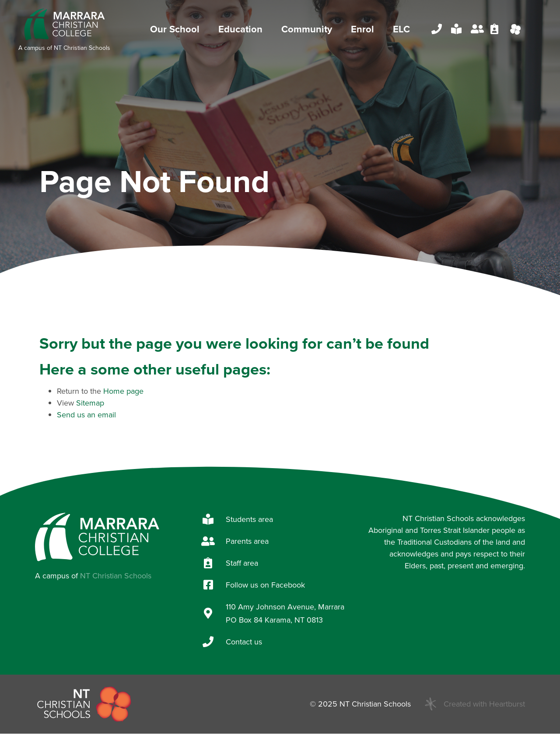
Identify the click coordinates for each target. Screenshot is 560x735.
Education (243, 30)
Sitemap (90, 404)
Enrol (365, 30)
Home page (123, 392)
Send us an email (86, 416)
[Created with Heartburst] (430, 706)
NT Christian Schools (82, 48)
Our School (177, 30)
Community (309, 30)
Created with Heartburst (484, 705)
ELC (401, 30)
